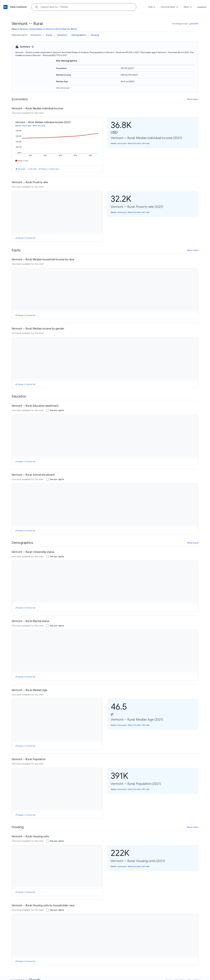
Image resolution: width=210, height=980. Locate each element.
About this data (39, 126)
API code (33, 169)
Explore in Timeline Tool (50, 169)
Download (22, 169)
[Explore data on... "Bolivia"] (84, 7)
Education (62, 35)
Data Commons (18, 7)
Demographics (79, 35)
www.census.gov (63, 88)
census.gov (26, 126)
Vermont (24, 29)
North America (62, 29)
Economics (36, 35)
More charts (193, 99)
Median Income (23, 161)
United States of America (42, 29)
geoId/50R (194, 24)
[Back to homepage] (6, 7)
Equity (49, 35)
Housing (95, 35)
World (74, 29)
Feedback (202, 7)
